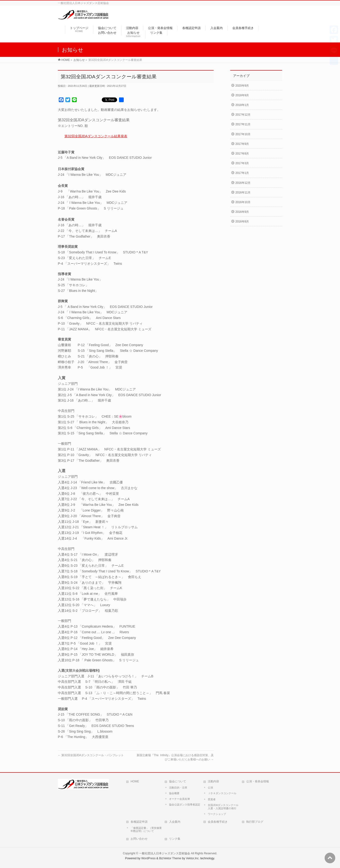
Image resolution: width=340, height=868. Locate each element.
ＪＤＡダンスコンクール (222, 793)
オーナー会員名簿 (179, 799)
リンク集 (175, 839)
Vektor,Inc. (193, 858)
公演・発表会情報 (258, 781)
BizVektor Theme (170, 858)
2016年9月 (242, 212)
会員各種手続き (218, 822)
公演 (210, 788)
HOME (135, 781)
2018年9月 (242, 95)
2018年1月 (242, 105)
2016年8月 (242, 222)
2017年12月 (243, 115)
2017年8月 (242, 154)
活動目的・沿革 (178, 788)
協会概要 (174, 793)
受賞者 (212, 799)
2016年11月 (243, 193)
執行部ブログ (255, 822)
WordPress (148, 858)
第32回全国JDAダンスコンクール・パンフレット (91, 755)
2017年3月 (242, 163)
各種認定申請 (139, 822)
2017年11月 (243, 124)
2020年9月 (242, 86)
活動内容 (213, 781)
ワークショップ (217, 814)
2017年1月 (242, 173)
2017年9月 (242, 144)
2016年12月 (243, 183)
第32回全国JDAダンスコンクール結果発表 (96, 136)
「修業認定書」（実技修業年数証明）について (146, 830)
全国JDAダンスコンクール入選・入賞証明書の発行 (223, 807)
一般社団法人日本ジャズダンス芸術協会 (165, 853)
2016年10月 (243, 202)
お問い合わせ (139, 839)
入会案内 (175, 822)
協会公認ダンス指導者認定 (185, 805)
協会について (178, 781)
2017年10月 (243, 134)
